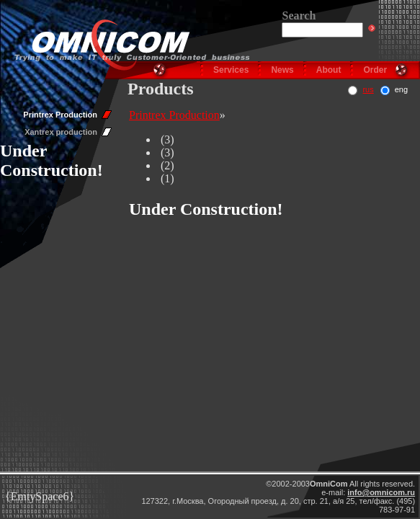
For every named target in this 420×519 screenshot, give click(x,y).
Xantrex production (61, 132)
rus (368, 89)
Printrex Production (60, 115)
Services (231, 70)
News (282, 70)
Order (375, 70)
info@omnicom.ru (381, 492)
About (329, 70)
